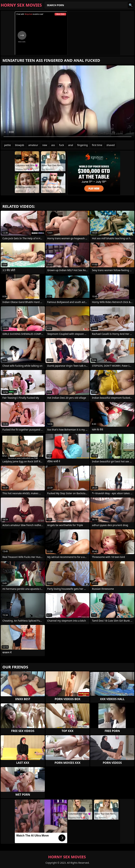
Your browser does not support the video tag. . (67, 103)
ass (53, 145)
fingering (82, 145)
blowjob (20, 145)
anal (71, 145)
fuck (62, 145)
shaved (110, 145)
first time (97, 145)
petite (7, 145)
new (45, 145)
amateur (33, 145)
